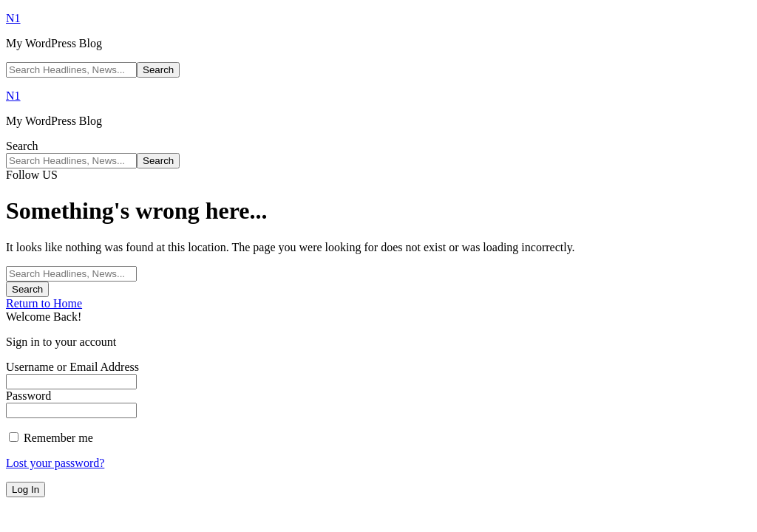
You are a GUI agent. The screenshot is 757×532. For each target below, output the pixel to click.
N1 (13, 18)
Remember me (51, 438)
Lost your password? (55, 463)
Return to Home (44, 303)
